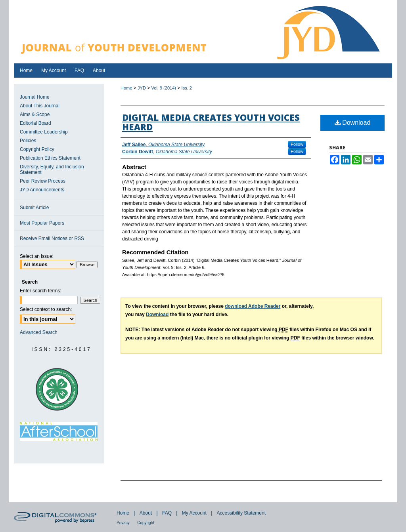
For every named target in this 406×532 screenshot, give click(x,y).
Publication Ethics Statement (50, 158)
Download (353, 123)
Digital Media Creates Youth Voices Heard (211, 122)
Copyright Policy (37, 149)
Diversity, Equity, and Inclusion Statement (52, 170)
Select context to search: (46, 309)
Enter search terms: (41, 291)
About (146, 513)
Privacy (123, 523)
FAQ (167, 513)
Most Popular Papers (42, 223)
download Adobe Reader (253, 306)
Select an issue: (37, 256)
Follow (297, 144)
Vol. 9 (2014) (164, 88)
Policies (28, 141)
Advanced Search (39, 332)
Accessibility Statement (241, 513)
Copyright (146, 523)
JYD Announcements (42, 190)
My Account (194, 513)
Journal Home (35, 97)
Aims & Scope (35, 114)
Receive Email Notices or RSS (52, 238)
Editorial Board (35, 123)
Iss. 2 (187, 88)
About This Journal (40, 106)
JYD (142, 88)
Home (126, 88)
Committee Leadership (44, 132)
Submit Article (34, 208)
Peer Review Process (43, 181)
